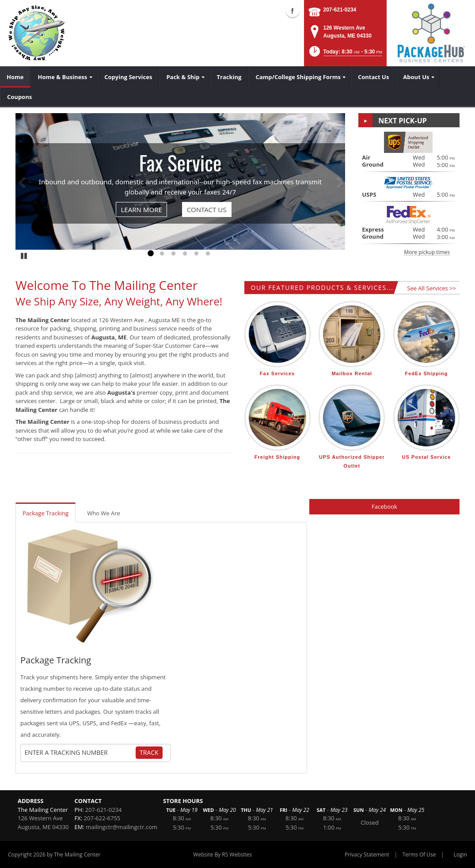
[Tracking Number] (80, 753)
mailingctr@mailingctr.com (122, 827)
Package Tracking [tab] (46, 513)
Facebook (384, 506)
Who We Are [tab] (104, 513)
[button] (345, 54)
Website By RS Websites (222, 855)
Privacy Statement (367, 855)
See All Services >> (431, 288)
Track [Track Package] (149, 752)
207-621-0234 (340, 10)
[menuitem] (15, 77)
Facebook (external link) (293, 11)
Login (460, 855)
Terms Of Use (419, 855)
